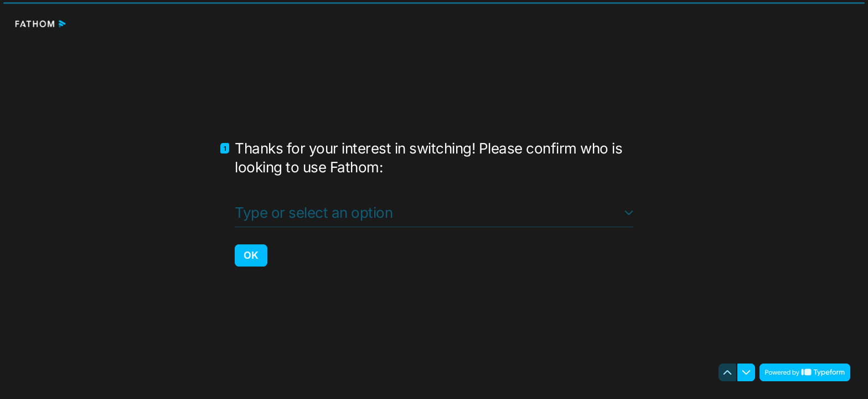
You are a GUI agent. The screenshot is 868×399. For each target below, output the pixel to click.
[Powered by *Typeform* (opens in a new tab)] (805, 372)
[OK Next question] (251, 255)
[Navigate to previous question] (727, 372)
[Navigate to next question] (746, 372)
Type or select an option (314, 212)
